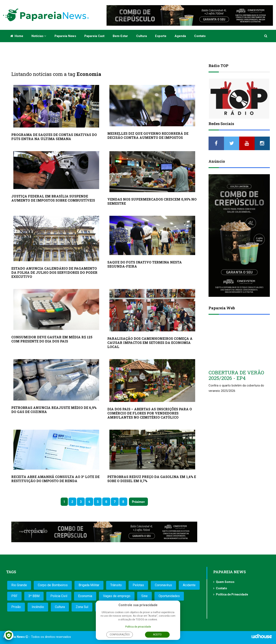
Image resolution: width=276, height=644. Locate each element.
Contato (200, 36)
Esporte (161, 36)
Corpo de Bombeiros (53, 585)
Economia (85, 596)
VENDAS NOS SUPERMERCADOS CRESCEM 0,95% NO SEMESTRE (152, 201)
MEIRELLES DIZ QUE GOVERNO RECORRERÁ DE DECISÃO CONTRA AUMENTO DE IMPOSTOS (148, 135)
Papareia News (65, 36)
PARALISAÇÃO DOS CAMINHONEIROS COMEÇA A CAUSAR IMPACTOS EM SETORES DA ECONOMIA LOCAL (150, 343)
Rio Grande (19, 585)
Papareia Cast (94, 36)
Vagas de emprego (117, 596)
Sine (144, 596)
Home (17, 36)
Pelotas (138, 585)
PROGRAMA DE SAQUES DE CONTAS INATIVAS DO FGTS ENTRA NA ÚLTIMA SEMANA (54, 137)
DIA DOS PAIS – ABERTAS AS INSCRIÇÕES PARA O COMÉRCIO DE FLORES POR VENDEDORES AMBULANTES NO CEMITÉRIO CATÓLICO (150, 413)
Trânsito (116, 585)
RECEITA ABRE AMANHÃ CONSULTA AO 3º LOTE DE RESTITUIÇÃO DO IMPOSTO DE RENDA (55, 479)
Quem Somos (225, 582)
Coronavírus (163, 585)
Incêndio (38, 607)
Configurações (120, 635)
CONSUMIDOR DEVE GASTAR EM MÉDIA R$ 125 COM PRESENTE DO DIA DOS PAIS (52, 339)
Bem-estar (120, 36)
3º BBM (34, 596)
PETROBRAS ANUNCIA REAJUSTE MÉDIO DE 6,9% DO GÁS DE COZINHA (54, 410)
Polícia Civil (59, 596)
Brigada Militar (89, 585)
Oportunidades (169, 596)
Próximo (138, 502)
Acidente (189, 585)
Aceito (157, 635)
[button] (266, 36)
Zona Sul (82, 607)
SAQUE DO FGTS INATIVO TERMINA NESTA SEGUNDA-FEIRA (145, 264)
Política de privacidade (138, 627)
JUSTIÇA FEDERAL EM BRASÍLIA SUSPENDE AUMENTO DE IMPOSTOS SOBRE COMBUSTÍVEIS (53, 198)
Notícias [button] (39, 36)
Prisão (16, 607)
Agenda (180, 36)
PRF (14, 596)
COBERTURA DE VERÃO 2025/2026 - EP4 (236, 375)
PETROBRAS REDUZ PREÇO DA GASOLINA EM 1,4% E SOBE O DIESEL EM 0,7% (152, 479)
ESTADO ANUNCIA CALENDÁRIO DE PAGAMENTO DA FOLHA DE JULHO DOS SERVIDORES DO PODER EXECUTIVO (54, 272)
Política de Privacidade (232, 594)
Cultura (141, 36)
